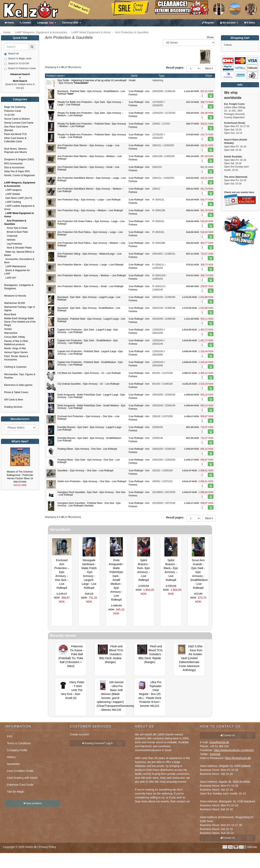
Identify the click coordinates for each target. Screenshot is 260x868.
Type (162, 76)
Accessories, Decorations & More (19, 261)
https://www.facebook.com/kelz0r (234, 750)
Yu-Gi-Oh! (9, 115)
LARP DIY (10, 278)
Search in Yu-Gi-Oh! (17, 64)
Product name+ (56, 76)
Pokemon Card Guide (20, 785)
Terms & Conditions (19, 743)
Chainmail (11, 236)
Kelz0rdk (215, 754)
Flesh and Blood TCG (15, 134)
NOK (72, 23)
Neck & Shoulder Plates (18, 248)
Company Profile (17, 750)
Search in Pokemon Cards (20, 69)
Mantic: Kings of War (15, 348)
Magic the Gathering (15, 107)
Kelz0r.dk (31, 847)
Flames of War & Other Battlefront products (16, 343)
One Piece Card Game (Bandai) (16, 128)
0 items (250, 23)
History (11, 757)
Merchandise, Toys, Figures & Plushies (20, 376)
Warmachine (11, 333)
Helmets (10, 240)
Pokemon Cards (13, 111)
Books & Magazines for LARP (17, 272)
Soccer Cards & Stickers (17, 119)
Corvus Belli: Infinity (14, 337)
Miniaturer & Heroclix (15, 296)
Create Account (79, 734)
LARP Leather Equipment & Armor (19, 208)
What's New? (20, 441)
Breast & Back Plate (16, 232)
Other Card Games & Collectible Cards (15, 140)
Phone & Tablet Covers (16, 392)
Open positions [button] (33, 803)
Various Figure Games (16, 352)
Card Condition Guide (20, 771)
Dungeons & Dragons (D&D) (19, 159)
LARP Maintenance (15, 266)
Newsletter (13, 764)
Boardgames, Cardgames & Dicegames (19, 287)
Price (209, 76)
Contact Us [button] (228, 735)
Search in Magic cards (18, 59)
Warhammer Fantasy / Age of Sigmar (20, 309)
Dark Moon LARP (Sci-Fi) (18, 198)
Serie (134, 76)
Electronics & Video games (18, 385)
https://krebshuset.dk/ (238, 758)
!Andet (132, 80)
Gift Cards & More (14, 400)
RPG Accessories (13, 164)
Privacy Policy (47, 847)
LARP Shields (12, 194)
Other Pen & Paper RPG (17, 171)
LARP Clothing (13, 202)
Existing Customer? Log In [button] (97, 743)
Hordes (8, 329)
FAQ (10, 736)
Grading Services (13, 407)
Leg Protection (13, 244)
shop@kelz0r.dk (219, 742)
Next (209, 68)
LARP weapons (13, 190)
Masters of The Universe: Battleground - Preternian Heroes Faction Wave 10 (20, 475)
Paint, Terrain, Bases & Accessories (16, 358)
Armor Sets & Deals (16, 228)
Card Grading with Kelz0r (22, 778)
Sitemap (252, 847)
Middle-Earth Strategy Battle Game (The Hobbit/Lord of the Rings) (20, 322)
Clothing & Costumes (15, 367)
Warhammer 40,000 (15, 303)
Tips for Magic (15, 792)
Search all (11, 54)
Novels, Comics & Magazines (20, 175)
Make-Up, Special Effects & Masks (19, 254)
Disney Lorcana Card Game (19, 123)
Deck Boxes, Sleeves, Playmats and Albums (16, 150)
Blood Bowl (10, 314)
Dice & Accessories (14, 167)
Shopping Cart (240, 38)
